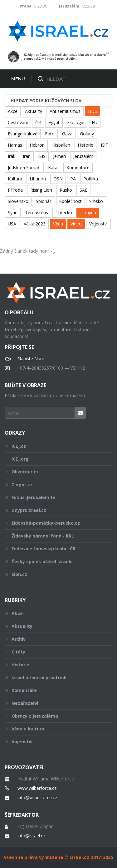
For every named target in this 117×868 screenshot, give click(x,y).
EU (95, 122)
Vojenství (98, 224)
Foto (50, 134)
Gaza (67, 134)
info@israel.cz (31, 836)
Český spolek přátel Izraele (54, 561)
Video (76, 224)
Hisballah (61, 145)
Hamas (15, 145)
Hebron (37, 145)
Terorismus (37, 212)
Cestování (18, 122)
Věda (58, 224)
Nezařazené (54, 703)
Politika (91, 179)
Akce (13, 111)
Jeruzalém (83, 156)
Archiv (54, 639)
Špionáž (44, 201)
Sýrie (13, 212)
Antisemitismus (65, 111)
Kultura (15, 179)
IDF (104, 145)
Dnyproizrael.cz (54, 510)
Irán (27, 156)
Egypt (54, 122)
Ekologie (76, 122)
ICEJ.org (54, 459)
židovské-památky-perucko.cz (54, 523)
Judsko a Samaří (24, 167)
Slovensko (18, 201)
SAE (83, 190)
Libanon (38, 179)
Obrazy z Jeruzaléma (54, 716)
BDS (93, 111)
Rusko (66, 190)
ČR (38, 122)
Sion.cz (54, 574)
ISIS (42, 156)
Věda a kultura (54, 729)
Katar (54, 167)
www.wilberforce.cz (37, 788)
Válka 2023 (35, 224)
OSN (58, 179)
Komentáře (78, 167)
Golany (87, 134)
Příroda (15, 190)
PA (73, 179)
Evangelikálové (23, 134)
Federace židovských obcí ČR (54, 549)
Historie (85, 145)
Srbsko (96, 201)
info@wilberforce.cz (37, 798)
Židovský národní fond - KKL (54, 536)
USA (12, 224)
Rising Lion (41, 190)
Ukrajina (88, 212)
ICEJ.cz (54, 446)
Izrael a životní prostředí (54, 677)
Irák (12, 156)
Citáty (54, 652)
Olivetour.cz (54, 472)
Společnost (71, 201)
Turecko (64, 212)
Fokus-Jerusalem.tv (54, 497)
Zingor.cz (54, 484)
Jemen (59, 156)
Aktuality (34, 111)
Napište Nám (31, 359)
